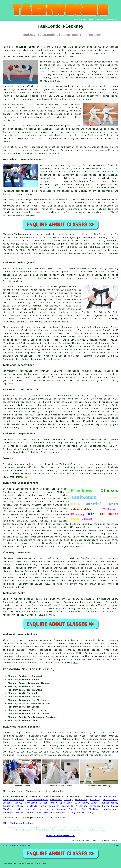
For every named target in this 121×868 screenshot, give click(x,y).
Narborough (88, 813)
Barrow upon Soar (61, 803)
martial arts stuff (67, 578)
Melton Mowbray (55, 809)
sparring (107, 191)
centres (20, 135)
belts (55, 272)
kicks (54, 99)
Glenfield (8, 809)
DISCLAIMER (112, 19)
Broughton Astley (13, 806)
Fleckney (87, 234)
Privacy (117, 845)
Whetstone (24, 809)
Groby (114, 806)
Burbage (95, 806)
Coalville (68, 806)
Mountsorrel (34, 813)
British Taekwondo (75, 203)
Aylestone (82, 806)
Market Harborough (106, 797)
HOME (76, 19)
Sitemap (4, 845)
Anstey (68, 800)
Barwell (61, 813)
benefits (113, 396)
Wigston (38, 809)
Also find (9, 640)
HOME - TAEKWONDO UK (60, 835)
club (77, 150)
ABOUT (92, 19)
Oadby (18, 803)
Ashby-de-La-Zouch (14, 800)
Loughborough (109, 809)
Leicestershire (108, 578)
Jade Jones (59, 474)
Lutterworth (110, 800)
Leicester (56, 800)
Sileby (72, 813)
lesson (71, 172)
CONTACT (101, 19)
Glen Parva (81, 803)
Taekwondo (78, 53)
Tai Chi (56, 65)
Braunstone (81, 800)
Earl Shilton (90, 809)
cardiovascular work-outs (18, 424)
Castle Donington (37, 800)
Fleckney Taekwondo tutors (20, 558)
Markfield (32, 806)
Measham (20, 813)
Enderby (73, 809)
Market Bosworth (50, 806)
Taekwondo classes (103, 75)
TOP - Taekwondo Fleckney (18, 823)
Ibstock (7, 803)
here (75, 663)
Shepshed (8, 813)
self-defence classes (90, 558)
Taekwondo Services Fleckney (29, 669)
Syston (44, 803)
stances (66, 191)
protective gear (13, 374)
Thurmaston (30, 803)
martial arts (10, 57)
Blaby (94, 803)
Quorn (105, 806)
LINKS (84, 19)
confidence (80, 50)
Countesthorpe (109, 803)
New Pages (14, 845)
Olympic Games (34, 104)
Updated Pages (26, 845)
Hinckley (95, 800)
